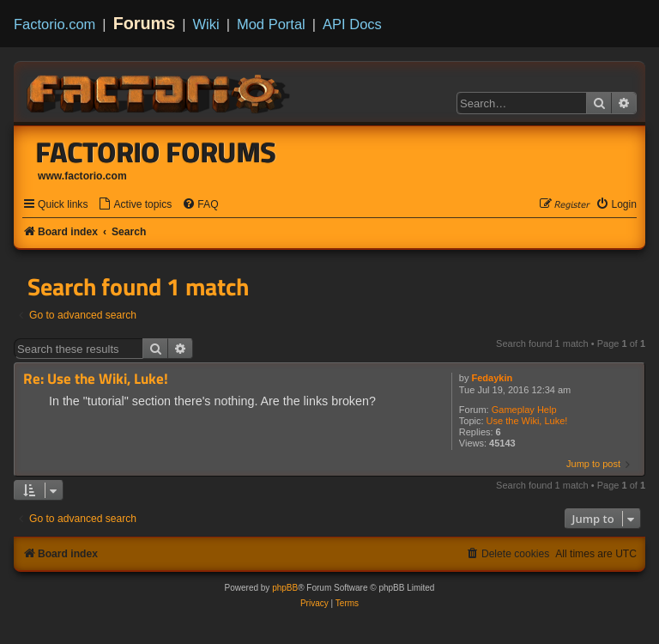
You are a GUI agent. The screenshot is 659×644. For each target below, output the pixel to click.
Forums (145, 23)
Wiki (206, 24)
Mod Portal (271, 24)
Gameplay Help (524, 410)
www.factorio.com (82, 176)
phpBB (285, 588)
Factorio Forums (156, 152)
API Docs (352, 24)
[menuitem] (135, 205)
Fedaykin (493, 378)
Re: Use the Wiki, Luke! (96, 379)
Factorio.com (54, 24)
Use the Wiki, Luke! (527, 421)
